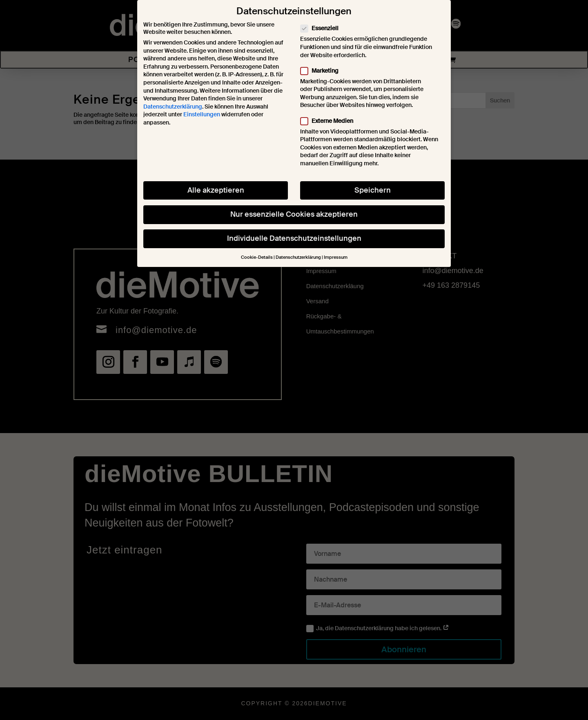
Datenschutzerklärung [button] (298, 257)
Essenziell (323, 27)
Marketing (323, 69)
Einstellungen (202, 113)
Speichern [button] (373, 189)
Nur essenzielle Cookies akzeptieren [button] (294, 213)
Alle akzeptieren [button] (216, 189)
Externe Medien (330, 120)
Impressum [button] (336, 257)
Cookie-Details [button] (257, 257)
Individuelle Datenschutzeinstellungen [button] (294, 237)
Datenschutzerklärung (173, 105)
